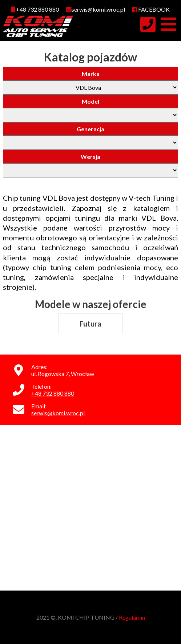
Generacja (90, 129)
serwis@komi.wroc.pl (58, 413)
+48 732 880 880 (35, 9)
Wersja (90, 157)
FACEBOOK (151, 9)
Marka (91, 74)
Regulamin (132, 617)
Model (90, 101)
